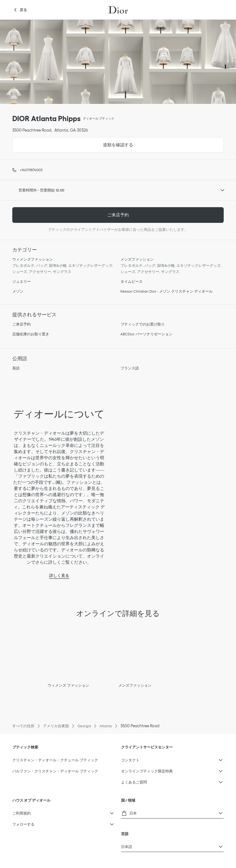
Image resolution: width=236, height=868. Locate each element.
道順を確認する (73, 142)
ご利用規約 (53, 812)
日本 (161, 812)
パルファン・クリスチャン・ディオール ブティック (55, 771)
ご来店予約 (118, 215)
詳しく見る (59, 576)
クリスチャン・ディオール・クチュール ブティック (55, 760)
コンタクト (161, 759)
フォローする (53, 823)
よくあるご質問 (161, 781)
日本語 (161, 845)
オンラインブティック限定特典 (161, 770)
